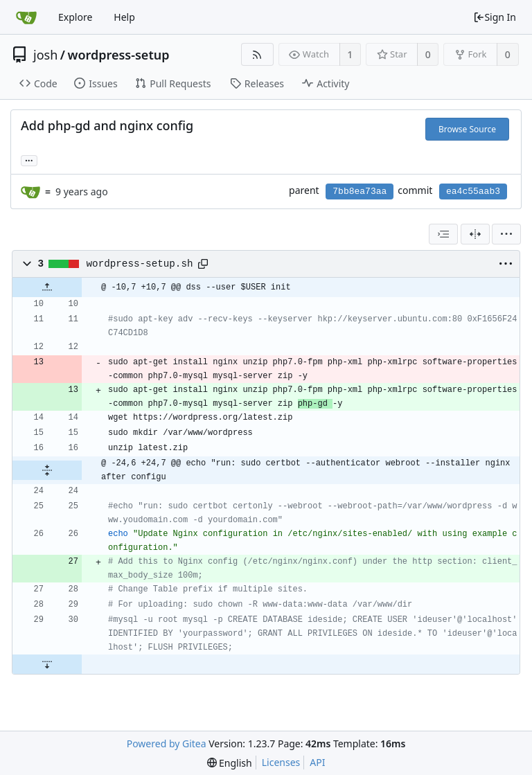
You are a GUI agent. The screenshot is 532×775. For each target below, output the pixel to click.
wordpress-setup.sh (140, 264)
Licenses (281, 762)
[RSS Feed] (257, 54)
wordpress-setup (118, 55)
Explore (75, 17)
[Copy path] (203, 264)
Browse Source (467, 129)
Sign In (495, 17)
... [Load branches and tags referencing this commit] (29, 160)
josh (45, 55)
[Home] (26, 17)
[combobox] (443, 234)
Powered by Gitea (167, 743)
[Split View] (475, 234)
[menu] (506, 234)
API (317, 762)
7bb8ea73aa (360, 191)
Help (124, 17)
